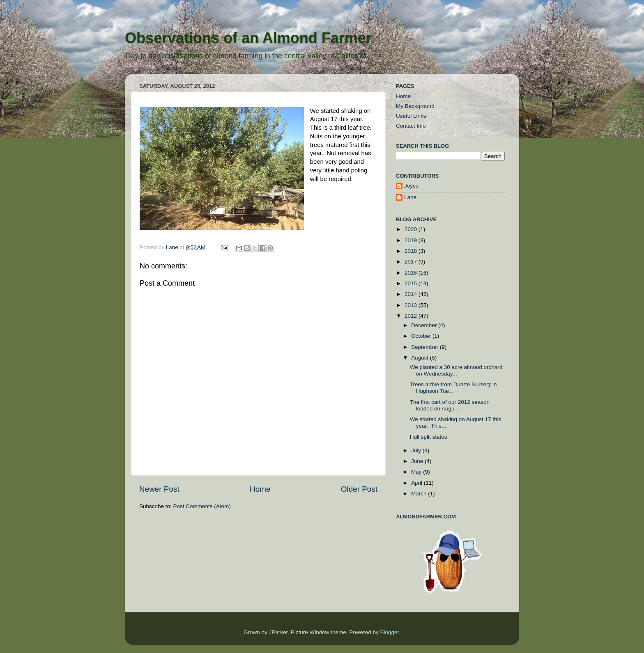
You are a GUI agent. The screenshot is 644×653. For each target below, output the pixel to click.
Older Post (359, 489)
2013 (412, 305)
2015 (412, 283)
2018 (412, 251)
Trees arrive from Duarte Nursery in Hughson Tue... (453, 388)
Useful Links (411, 116)
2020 (412, 229)
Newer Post (159, 489)
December (425, 325)
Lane (173, 247)
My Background (415, 106)
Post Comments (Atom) (202, 506)
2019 (412, 240)
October (422, 336)
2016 (412, 273)
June (418, 461)
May (417, 472)
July (417, 450)
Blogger (389, 632)
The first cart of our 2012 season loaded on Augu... (450, 405)
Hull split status (429, 437)
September (425, 347)
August (421, 358)
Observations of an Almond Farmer (248, 38)
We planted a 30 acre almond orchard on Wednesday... (456, 370)
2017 (412, 262)
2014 (412, 294)
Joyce (411, 186)
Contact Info (411, 126)
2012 (412, 316)
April (417, 483)
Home (260, 489)
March (420, 494)
